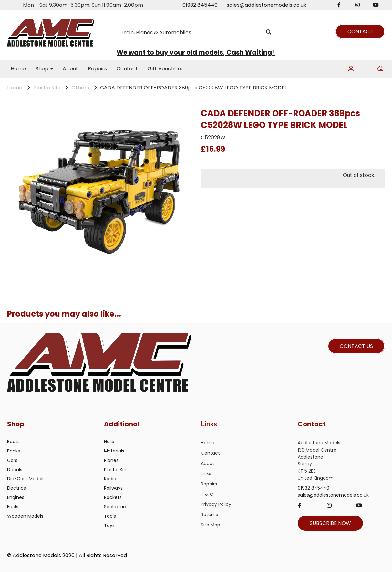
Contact (127, 69)
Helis (109, 442)
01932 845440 (200, 5)
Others (80, 88)
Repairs (97, 69)
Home (18, 69)
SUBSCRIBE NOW (330, 523)
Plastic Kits (47, 88)
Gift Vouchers (165, 69)
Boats (13, 442)
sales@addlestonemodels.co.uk (267, 5)
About (70, 69)
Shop (44, 69)
